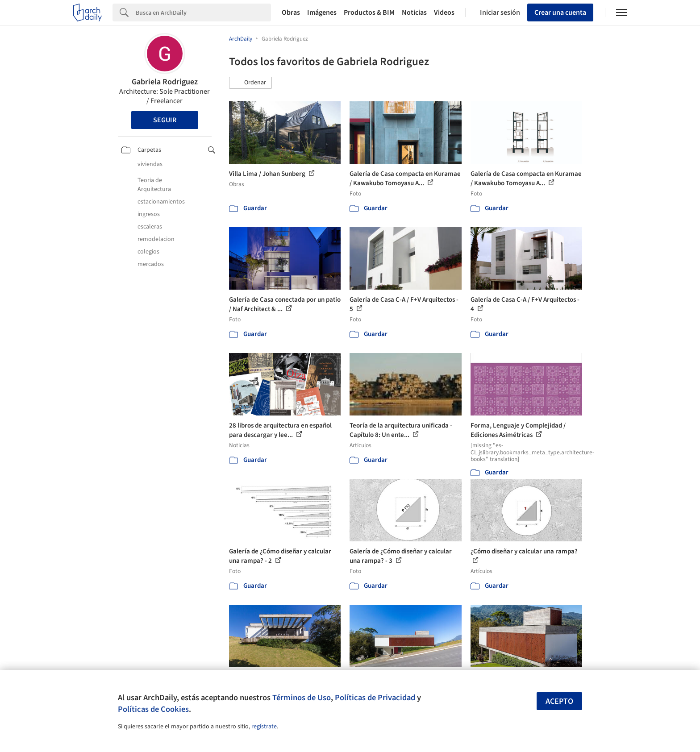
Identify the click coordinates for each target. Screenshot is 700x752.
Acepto (559, 701)
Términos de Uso (302, 698)
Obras (291, 12)
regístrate (264, 727)
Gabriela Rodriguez (165, 82)
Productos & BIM (369, 12)
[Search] (203, 12)
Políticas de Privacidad (375, 698)
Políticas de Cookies (153, 709)
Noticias (414, 12)
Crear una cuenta (560, 12)
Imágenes (322, 12)
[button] (250, 83)
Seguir (165, 120)
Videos (444, 12)
